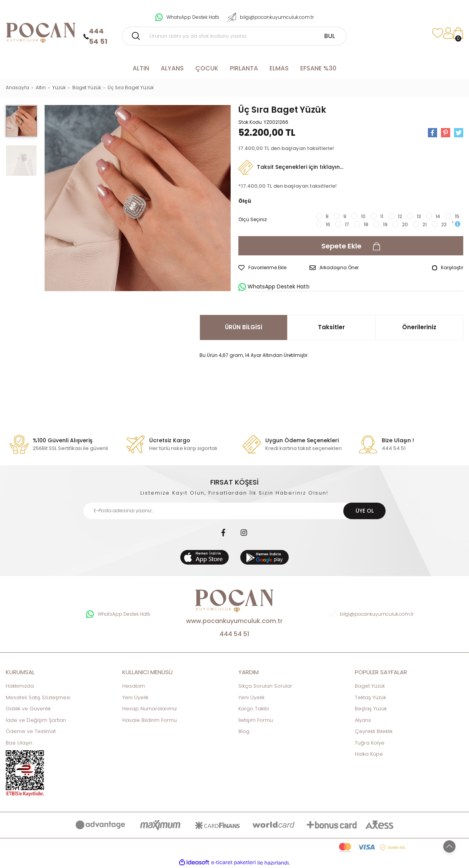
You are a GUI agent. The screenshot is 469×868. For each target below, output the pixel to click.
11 (382, 216)
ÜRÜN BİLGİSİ (244, 327)
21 (425, 224)
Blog (244, 731)
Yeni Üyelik (135, 697)
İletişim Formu (256, 720)
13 (419, 216)
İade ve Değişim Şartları (36, 720)
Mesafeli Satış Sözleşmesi (38, 697)
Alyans (363, 720)
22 (444, 224)
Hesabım (134, 686)
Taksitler (331, 327)
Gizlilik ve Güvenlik (28, 709)
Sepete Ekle (351, 246)
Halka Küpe (369, 754)
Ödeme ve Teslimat (31, 731)
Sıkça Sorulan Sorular (265, 686)
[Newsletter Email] (235, 511)
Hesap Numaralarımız (150, 709)
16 (328, 224)
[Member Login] (448, 33)
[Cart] (458, 33)
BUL (329, 36)
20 (405, 224)
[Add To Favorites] (262, 268)
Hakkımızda (20, 686)
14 (438, 216)
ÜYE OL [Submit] (365, 511)
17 (347, 224)
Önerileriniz (419, 327)
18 (366, 224)
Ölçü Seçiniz (253, 219)
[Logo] (41, 33)
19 (385, 224)
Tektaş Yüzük (370, 697)
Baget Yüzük (370, 686)
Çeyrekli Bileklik (374, 731)
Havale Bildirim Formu (150, 720)
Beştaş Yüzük (371, 709)
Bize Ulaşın (19, 743)
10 (363, 216)
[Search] (234, 36)
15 (457, 216)
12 (400, 216)
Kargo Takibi (254, 709)
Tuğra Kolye (370, 743)
